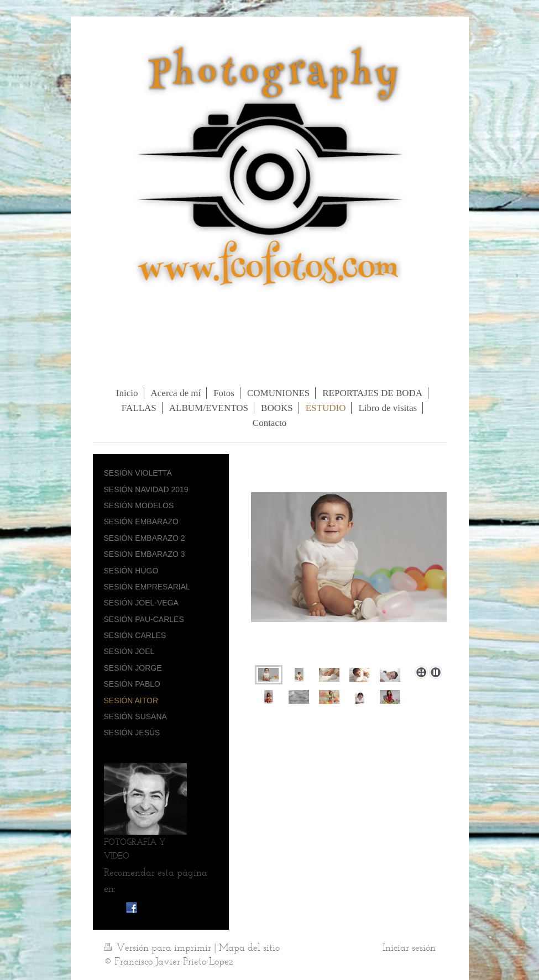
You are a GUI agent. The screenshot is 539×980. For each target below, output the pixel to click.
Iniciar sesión (409, 947)
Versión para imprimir (159, 947)
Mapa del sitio (249, 947)
